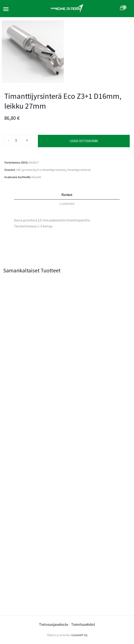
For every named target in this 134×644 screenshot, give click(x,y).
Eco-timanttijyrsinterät (51, 170)
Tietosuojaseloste (54, 624)
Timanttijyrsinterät (79, 170)
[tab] (67, 196)
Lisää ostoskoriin (84, 141)
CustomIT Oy (79, 635)
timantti (36, 177)
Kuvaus (67, 195)
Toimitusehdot (83, 624)
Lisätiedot (67, 204)
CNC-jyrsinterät (26, 170)
